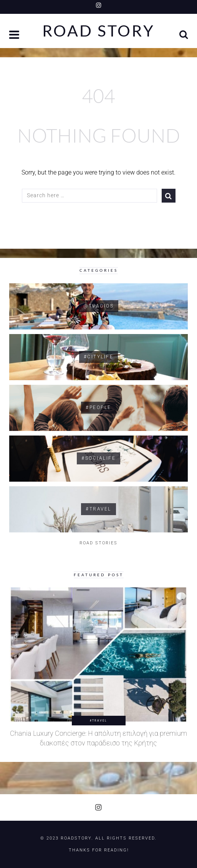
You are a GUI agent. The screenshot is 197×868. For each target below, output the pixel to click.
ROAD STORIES (98, 543)
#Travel (98, 720)
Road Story (98, 31)
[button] (15, 36)
